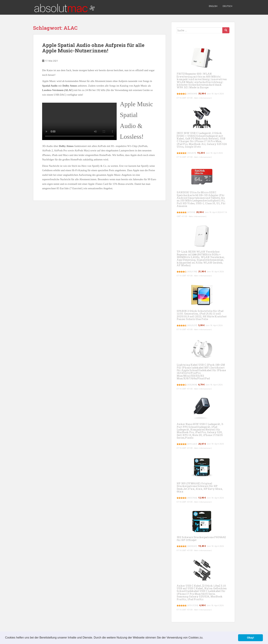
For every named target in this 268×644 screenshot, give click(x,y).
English (213, 6)
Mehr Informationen (204, 98)
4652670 (193, 153)
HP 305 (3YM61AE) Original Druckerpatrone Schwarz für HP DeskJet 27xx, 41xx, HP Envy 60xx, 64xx (200, 487)
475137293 (194, 605)
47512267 (194, 444)
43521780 (194, 271)
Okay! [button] (250, 638)
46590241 (194, 546)
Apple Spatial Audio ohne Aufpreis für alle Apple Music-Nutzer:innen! (93, 48)
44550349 (194, 94)
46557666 (194, 498)
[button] (205, 638)
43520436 (194, 385)
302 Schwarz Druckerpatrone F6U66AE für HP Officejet (201, 538)
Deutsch (227, 6)
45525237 (194, 325)
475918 (193, 212)
